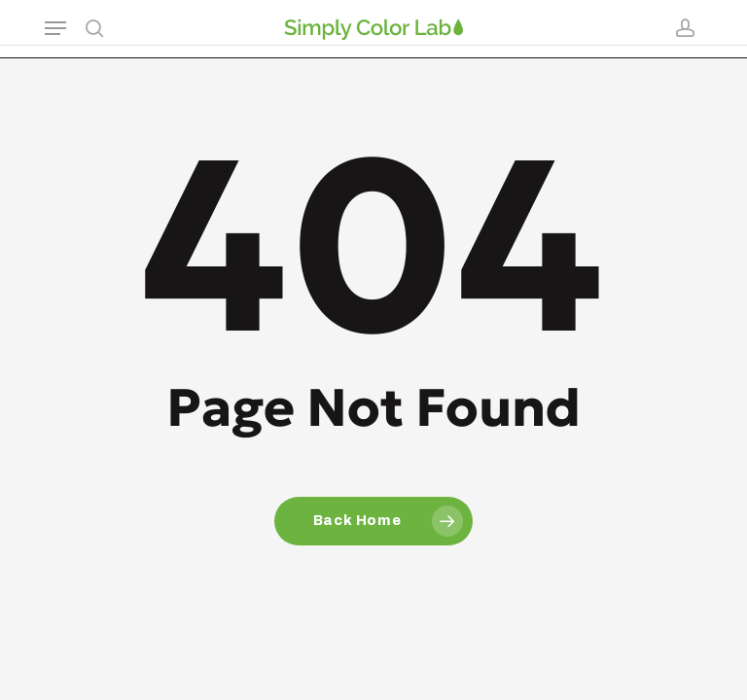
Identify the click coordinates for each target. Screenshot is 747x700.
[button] (55, 28)
